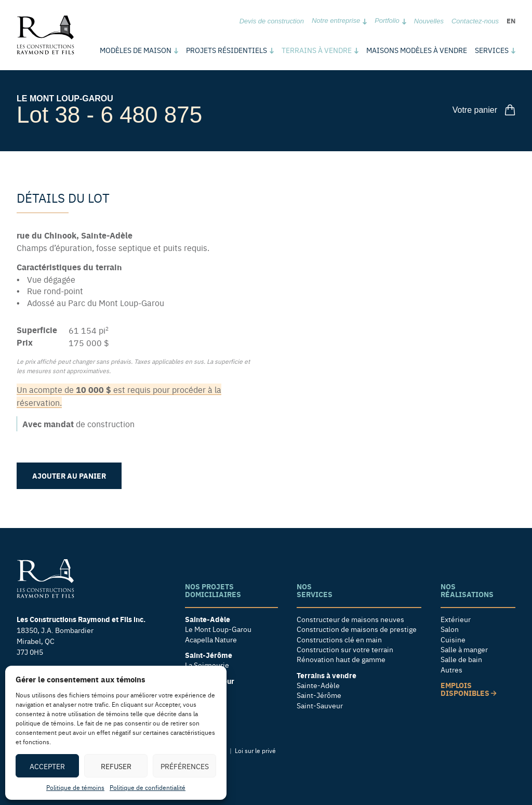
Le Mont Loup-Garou (65, 98)
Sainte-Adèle (318, 685)
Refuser (116, 766)
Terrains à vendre (317, 50)
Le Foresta (202, 691)
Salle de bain (461, 659)
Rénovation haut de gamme (341, 659)
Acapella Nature (211, 639)
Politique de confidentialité (148, 787)
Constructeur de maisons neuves (350, 619)
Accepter (47, 766)
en (511, 21)
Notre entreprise (336, 21)
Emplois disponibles (469, 689)
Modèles (136, 50)
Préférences (185, 766)
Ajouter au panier (69, 476)
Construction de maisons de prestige (357, 629)
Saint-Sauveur (320, 705)
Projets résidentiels (227, 50)
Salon (450, 629)
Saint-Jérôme (319, 695)
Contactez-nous (475, 21)
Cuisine (453, 639)
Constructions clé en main (339, 639)
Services (492, 50)
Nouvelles (429, 21)
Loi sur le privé (255, 750)
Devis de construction (272, 21)
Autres (451, 670)
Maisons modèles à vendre (417, 50)
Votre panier (484, 110)
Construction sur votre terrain (345, 649)
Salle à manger (464, 649)
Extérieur (456, 619)
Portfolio (387, 21)
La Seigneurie (207, 665)
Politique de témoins (75, 787)
